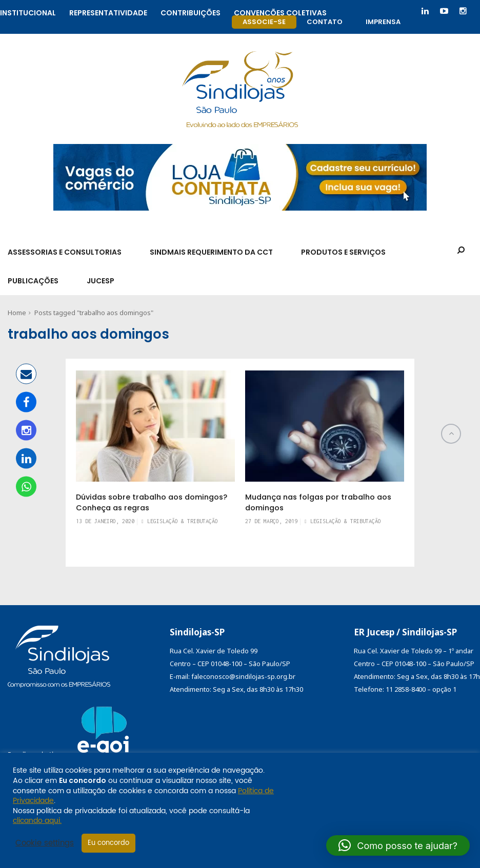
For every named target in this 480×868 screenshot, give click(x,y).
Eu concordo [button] (108, 843)
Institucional (28, 12)
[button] (398, 845)
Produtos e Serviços (343, 252)
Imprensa (383, 22)
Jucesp (101, 281)
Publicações (33, 281)
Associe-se (264, 22)
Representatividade (108, 12)
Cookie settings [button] (45, 843)
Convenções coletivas (280, 12)
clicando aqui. (37, 821)
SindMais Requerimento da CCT (211, 252)
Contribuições (191, 12)
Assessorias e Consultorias (65, 252)
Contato (325, 22)
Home (17, 313)
